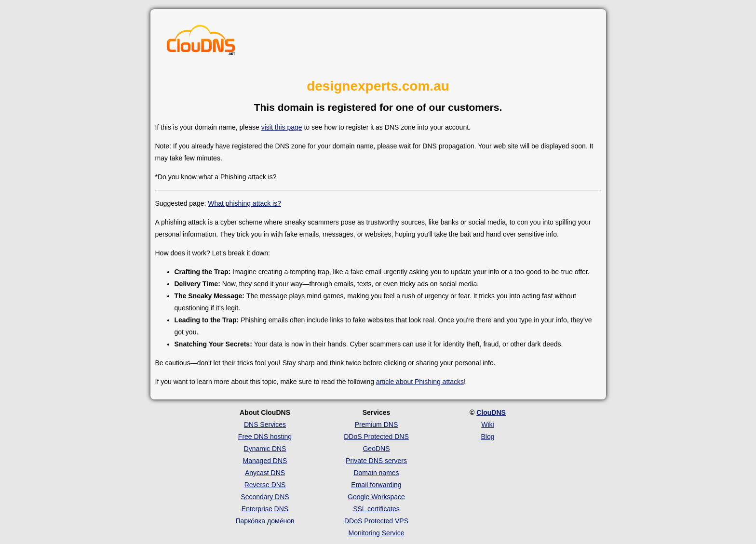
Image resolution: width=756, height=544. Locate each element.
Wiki (487, 425)
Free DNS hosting (265, 437)
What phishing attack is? (244, 203)
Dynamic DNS (265, 449)
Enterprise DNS (265, 509)
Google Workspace (376, 497)
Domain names (376, 473)
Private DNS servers (376, 461)
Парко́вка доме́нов (265, 521)
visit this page (282, 127)
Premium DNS (376, 425)
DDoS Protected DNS (376, 437)
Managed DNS (265, 461)
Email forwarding (376, 485)
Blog (487, 437)
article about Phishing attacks (420, 382)
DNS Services (265, 425)
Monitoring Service (377, 533)
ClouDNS (491, 412)
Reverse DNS (265, 485)
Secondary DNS (265, 497)
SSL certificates (376, 509)
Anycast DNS (265, 473)
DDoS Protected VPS (376, 521)
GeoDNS (376, 449)
